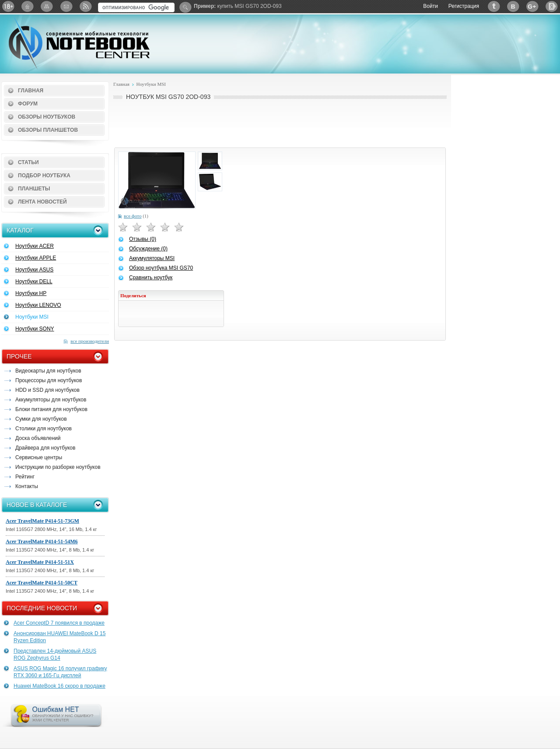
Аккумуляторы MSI (152, 258)
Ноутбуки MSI (32, 317)
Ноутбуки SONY (35, 329)
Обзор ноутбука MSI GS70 (161, 268)
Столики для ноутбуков (44, 429)
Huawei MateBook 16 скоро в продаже (59, 686)
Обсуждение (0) (148, 249)
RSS (85, 6)
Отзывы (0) (143, 239)
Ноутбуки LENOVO (38, 305)
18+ (8, 6)
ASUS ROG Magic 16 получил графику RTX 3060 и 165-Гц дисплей (60, 672)
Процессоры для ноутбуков (49, 380)
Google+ (532, 6)
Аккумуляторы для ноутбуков (51, 400)
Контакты (27, 486)
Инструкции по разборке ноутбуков (58, 467)
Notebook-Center (79, 43)
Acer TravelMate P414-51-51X (40, 562)
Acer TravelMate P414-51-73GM (42, 521)
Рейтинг (25, 477)
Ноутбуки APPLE (36, 258)
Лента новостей (42, 202)
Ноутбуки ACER (35, 246)
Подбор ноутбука (44, 176)
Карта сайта (47, 6)
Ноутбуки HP (31, 293)
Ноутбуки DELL (34, 281)
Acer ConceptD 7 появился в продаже (59, 623)
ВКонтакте (513, 6)
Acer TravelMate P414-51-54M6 (42, 542)
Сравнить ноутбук (151, 278)
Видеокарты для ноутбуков (48, 371)
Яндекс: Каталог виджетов (552, 6)
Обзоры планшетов (48, 130)
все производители (90, 341)
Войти (430, 6)
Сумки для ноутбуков (41, 419)
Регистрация (464, 6)
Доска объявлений (38, 438)
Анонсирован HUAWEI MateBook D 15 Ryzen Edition (59, 637)
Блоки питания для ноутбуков (51, 409)
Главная (31, 91)
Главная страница (28, 6)
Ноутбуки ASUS (34, 270)
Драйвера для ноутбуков (45, 448)
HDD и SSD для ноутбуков (47, 390)
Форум (28, 104)
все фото (133, 216)
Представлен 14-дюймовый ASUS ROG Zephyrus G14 (55, 654)
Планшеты (34, 189)
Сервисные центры (39, 457)
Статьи (28, 162)
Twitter (494, 6)
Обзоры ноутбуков (47, 117)
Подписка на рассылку (66, 6)
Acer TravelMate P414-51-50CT (42, 583)
